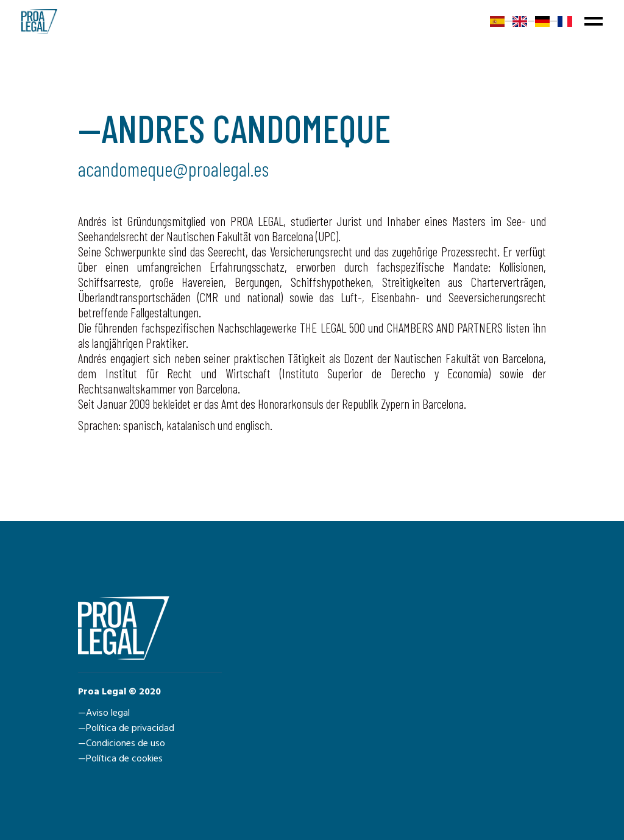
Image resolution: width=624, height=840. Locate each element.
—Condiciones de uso (122, 744)
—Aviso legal (104, 713)
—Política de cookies (120, 759)
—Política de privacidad (126, 729)
